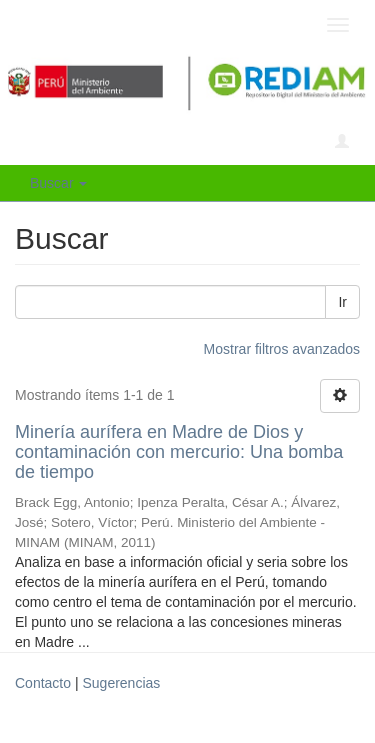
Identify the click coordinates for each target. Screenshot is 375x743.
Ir (342, 302)
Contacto (43, 683)
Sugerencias (121, 683)
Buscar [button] (58, 183)
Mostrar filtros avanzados (282, 349)
